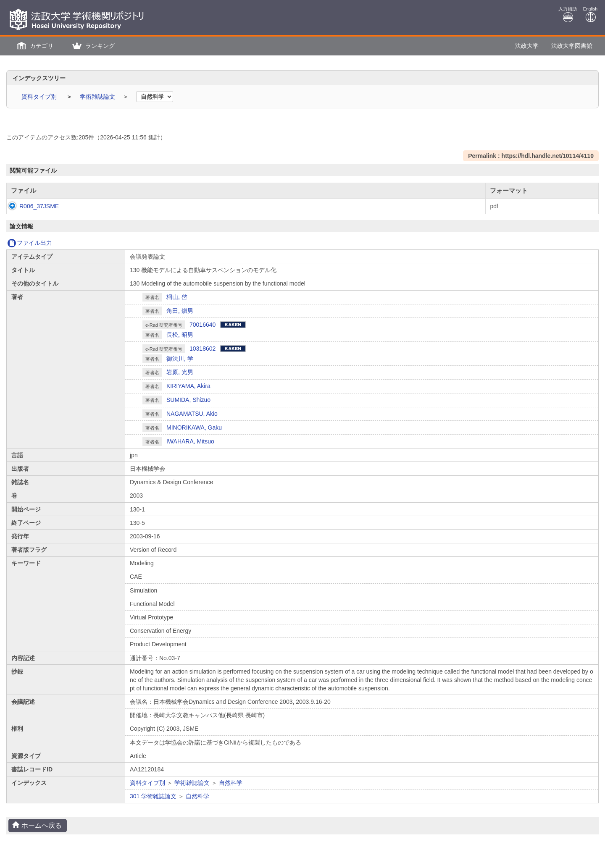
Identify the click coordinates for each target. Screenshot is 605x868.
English (590, 14)
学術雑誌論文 (98, 97)
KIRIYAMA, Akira (188, 386)
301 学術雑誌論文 (153, 796)
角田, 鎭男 (180, 311)
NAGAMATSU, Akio (192, 414)
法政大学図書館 (572, 46)
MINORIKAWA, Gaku (194, 427)
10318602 (203, 349)
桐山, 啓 (177, 297)
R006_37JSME (31, 206)
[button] (34, 46)
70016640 (203, 325)
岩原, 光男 (180, 372)
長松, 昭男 (180, 335)
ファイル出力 (30, 243)
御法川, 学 (180, 359)
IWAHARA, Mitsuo (190, 441)
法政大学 (527, 46)
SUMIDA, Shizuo (188, 400)
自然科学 (231, 783)
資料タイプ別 (40, 97)
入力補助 (568, 14)
